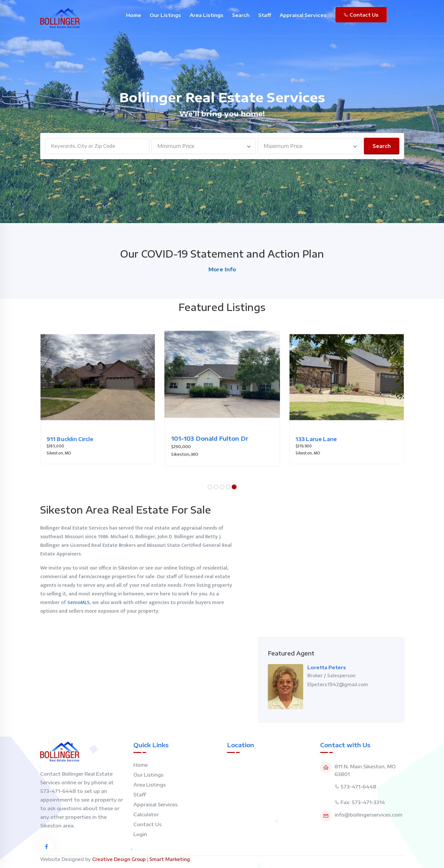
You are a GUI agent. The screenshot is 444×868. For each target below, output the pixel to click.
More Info (222, 269)
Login (140, 834)
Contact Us (361, 15)
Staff (265, 15)
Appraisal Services (303, 15)
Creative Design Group (119, 859)
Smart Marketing (170, 859)
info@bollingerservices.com (368, 815)
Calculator (146, 814)
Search (241, 15)
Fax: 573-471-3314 (363, 802)
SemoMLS (79, 603)
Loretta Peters (327, 667)
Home (134, 15)
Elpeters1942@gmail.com (338, 684)
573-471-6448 (358, 787)
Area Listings (207, 15)
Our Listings (165, 15)
